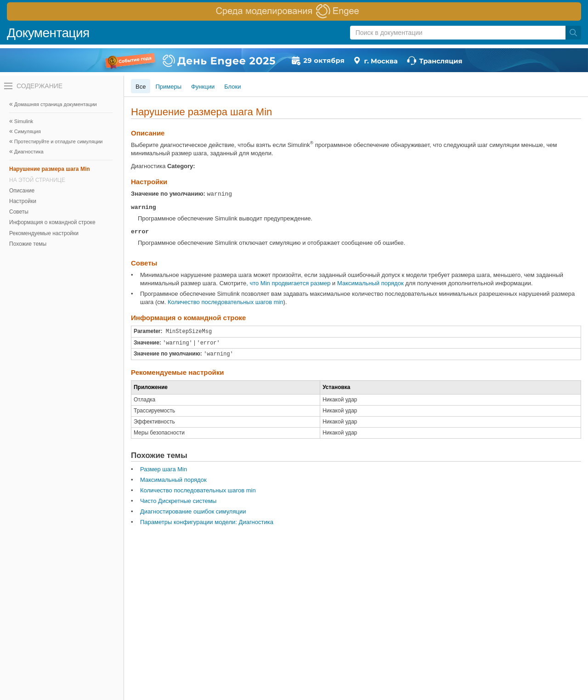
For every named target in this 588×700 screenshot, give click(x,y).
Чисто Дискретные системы (178, 501)
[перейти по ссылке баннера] (294, 11)
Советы (19, 212)
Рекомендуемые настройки (44, 233)
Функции (203, 87)
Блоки (232, 87)
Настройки (23, 201)
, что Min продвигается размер (288, 283)
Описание (22, 191)
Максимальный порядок (370, 283)
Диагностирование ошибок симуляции (193, 511)
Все (141, 87)
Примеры (168, 87)
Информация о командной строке (52, 222)
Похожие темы (28, 244)
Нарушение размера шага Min (50, 169)
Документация (48, 33)
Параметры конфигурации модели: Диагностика (207, 522)
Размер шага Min (164, 469)
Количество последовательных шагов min (226, 302)
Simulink (24, 121)
